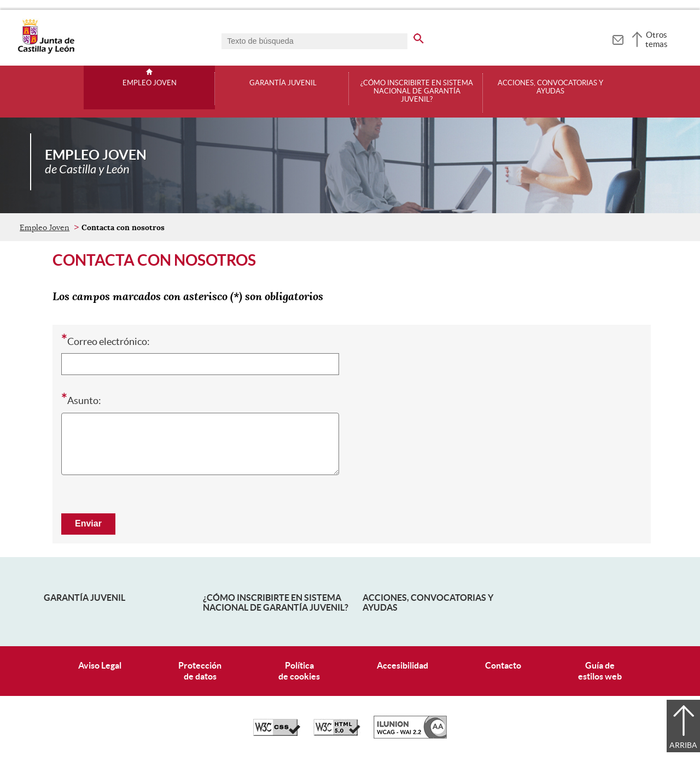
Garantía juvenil (283, 83)
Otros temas (657, 39)
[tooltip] (618, 38)
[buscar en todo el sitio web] (419, 37)
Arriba (683, 745)
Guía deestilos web (600, 671)
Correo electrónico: (106, 341)
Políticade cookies (299, 671)
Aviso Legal (100, 665)
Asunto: (81, 400)
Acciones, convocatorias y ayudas (550, 87)
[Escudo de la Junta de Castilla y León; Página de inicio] (46, 51)
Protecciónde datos (200, 671)
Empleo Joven (150, 83)
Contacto (503, 665)
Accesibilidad (402, 665)
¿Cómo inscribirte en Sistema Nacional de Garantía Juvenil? (417, 91)
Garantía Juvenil (84, 598)
